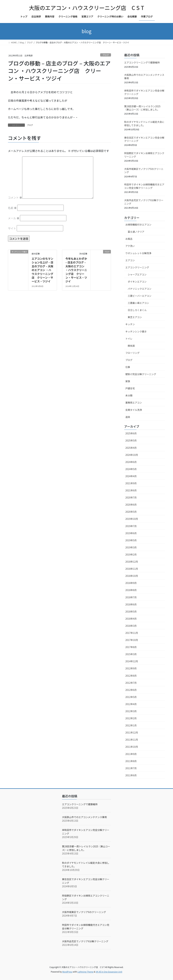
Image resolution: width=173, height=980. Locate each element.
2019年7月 (131, 526)
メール (14, 218)
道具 (128, 417)
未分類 (129, 395)
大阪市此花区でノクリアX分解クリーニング (144, 202)
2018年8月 (131, 590)
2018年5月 (131, 611)
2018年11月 (132, 569)
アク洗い (130, 246)
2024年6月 (131, 462)
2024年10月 (132, 455)
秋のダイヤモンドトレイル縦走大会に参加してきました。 (144, 124)
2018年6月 (131, 604)
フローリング (132, 353)
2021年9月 (131, 483)
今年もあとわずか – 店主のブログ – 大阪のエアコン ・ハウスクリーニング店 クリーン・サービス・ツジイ (76, 270)
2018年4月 (131, 619)
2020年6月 (131, 505)
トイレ (129, 339)
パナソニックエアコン (140, 289)
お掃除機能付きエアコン (138, 225)
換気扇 (131, 346)
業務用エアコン (134, 403)
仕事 (128, 367)
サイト (12, 228)
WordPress (67, 972)
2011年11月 (132, 740)
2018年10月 (132, 576)
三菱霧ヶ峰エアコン (138, 303)
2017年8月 (131, 647)
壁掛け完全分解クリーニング (141, 374)
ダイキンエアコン (137, 282)
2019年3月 (131, 547)
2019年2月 (131, 554)
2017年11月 (132, 633)
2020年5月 (131, 512)
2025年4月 (131, 448)
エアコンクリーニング (137, 267)
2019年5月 (131, 540)
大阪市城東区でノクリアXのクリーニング (144, 171)
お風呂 (129, 239)
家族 (128, 381)
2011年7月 (131, 768)
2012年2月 (131, 718)
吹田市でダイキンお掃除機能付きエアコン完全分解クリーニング (144, 186)
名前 (12, 208)
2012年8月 (131, 676)
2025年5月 (131, 440)
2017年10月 (132, 640)
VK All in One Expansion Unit (109, 972)
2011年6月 (131, 775)
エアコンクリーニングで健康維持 (142, 62)
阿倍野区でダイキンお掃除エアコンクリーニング (144, 155)
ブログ (106, 55)
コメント (15, 197)
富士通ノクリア (136, 232)
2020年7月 (131, 497)
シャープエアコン (137, 274)
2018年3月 (131, 626)
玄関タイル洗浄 (134, 410)
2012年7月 (131, 683)
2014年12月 (132, 661)
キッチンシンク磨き (136, 331)
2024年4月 (131, 476)
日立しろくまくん (137, 310)
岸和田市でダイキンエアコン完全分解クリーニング (144, 92)
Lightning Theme (85, 972)
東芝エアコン (135, 317)
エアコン (130, 260)
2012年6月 (131, 690)
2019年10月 (132, 519)
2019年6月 (131, 533)
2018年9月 (131, 583)
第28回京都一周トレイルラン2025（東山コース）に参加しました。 (142, 108)
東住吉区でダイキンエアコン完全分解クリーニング (144, 139)
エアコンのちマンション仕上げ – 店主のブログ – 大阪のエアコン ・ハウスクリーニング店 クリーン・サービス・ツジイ (42, 270)
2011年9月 (131, 754)
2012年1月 (131, 725)
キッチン (130, 324)
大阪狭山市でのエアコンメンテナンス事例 (144, 76)
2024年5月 (131, 469)
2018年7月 (131, 597)
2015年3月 (131, 654)
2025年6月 (131, 433)
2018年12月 (132, 562)
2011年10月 (132, 747)
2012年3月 (131, 711)
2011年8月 (131, 761)
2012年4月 (131, 704)
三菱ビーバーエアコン (140, 296)
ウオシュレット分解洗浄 (138, 253)
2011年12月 (132, 732)
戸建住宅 (130, 388)
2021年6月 (131, 490)
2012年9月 (131, 668)
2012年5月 (131, 697)
